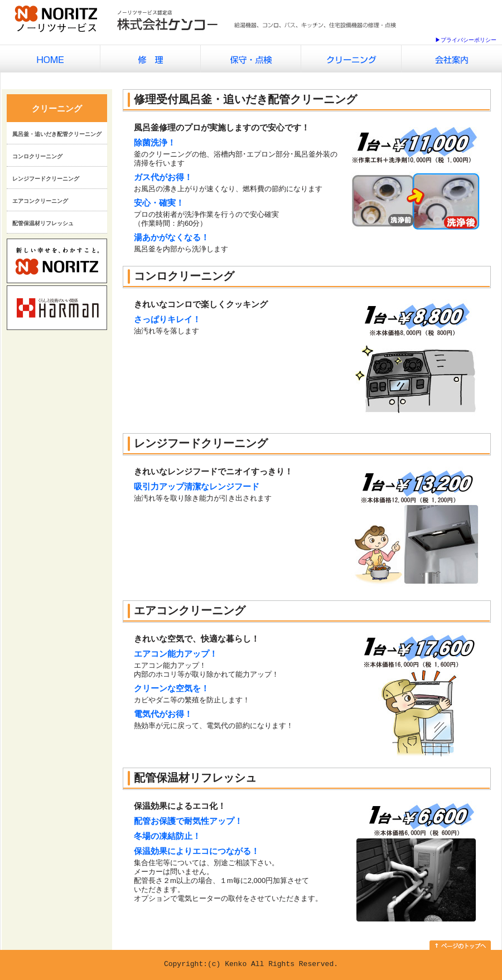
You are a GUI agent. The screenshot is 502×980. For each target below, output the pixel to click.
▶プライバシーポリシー (466, 40)
